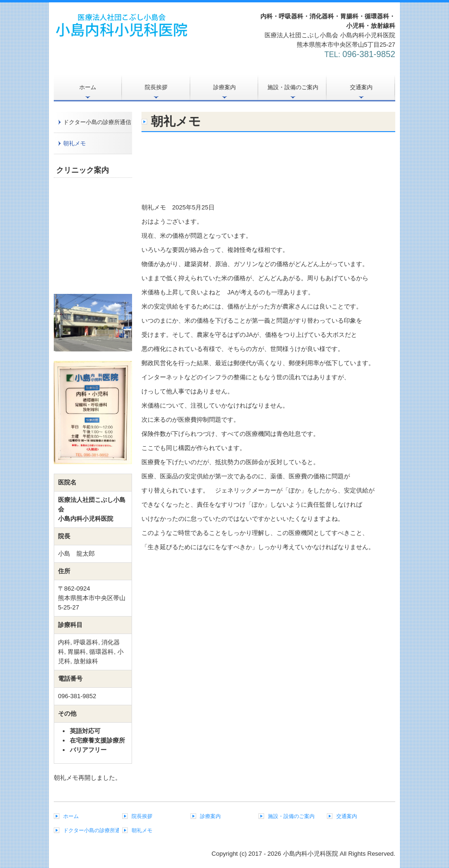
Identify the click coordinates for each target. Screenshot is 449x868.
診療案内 (224, 87)
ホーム (88, 87)
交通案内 (361, 87)
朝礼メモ (75, 143)
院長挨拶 (156, 87)
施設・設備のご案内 (293, 87)
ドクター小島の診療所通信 (97, 122)
